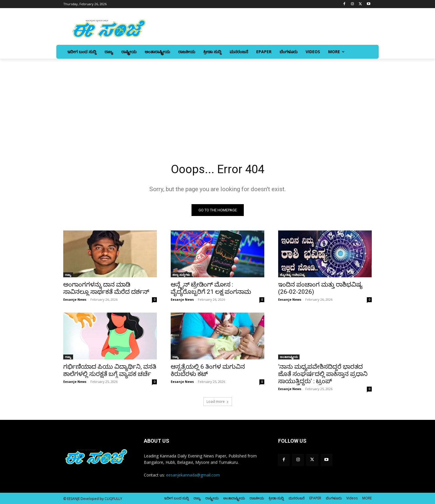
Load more (218, 401)
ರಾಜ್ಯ (68, 275)
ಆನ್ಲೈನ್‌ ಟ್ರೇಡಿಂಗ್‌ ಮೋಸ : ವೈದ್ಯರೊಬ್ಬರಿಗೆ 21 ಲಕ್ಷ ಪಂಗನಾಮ (211, 288)
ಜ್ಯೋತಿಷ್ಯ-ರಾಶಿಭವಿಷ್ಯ (292, 275)
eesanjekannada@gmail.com (193, 475)
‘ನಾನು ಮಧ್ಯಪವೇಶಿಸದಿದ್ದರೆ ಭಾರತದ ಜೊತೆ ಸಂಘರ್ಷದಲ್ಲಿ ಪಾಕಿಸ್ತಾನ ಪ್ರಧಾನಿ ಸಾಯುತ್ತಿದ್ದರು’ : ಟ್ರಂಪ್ (323, 374)
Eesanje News (75, 299)
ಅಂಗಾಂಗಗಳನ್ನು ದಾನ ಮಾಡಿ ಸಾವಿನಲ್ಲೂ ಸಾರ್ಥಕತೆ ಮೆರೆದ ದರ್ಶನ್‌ (106, 288)
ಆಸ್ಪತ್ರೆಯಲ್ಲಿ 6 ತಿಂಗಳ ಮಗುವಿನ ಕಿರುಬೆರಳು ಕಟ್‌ (208, 370)
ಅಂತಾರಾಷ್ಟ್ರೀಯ (289, 357)
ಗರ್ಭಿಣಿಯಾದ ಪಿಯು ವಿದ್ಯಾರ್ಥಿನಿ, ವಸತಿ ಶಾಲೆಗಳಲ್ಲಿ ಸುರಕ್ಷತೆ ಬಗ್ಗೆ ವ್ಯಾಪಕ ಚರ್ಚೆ (110, 370)
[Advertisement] (218, 102)
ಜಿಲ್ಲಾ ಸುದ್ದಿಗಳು (181, 275)
